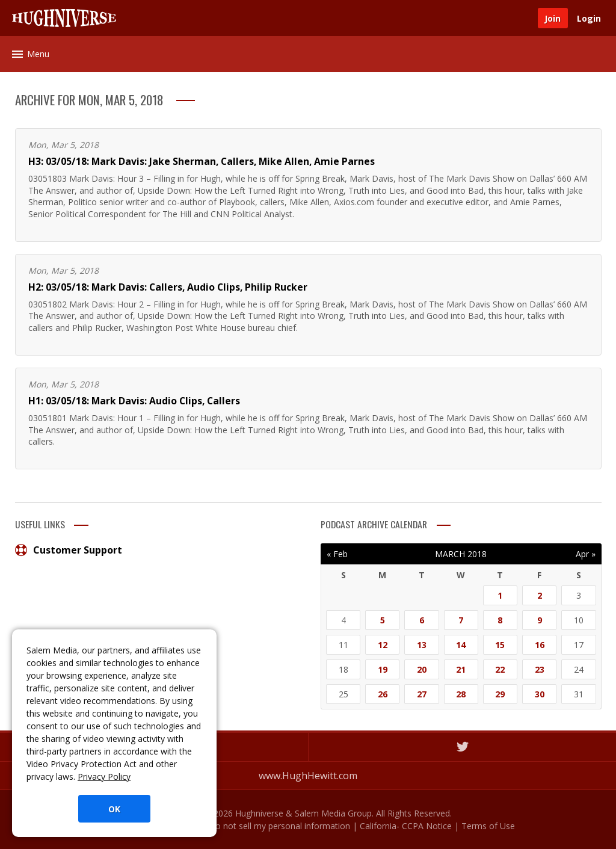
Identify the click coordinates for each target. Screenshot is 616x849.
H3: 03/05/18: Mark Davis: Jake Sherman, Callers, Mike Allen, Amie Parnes (202, 161)
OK (114, 809)
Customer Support (69, 550)
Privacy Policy (104, 776)
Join (553, 18)
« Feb (337, 554)
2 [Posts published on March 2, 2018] (540, 595)
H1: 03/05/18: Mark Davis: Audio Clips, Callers (134, 401)
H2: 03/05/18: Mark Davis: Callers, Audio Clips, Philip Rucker (168, 287)
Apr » (586, 554)
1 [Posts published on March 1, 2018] (500, 595)
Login (589, 18)
